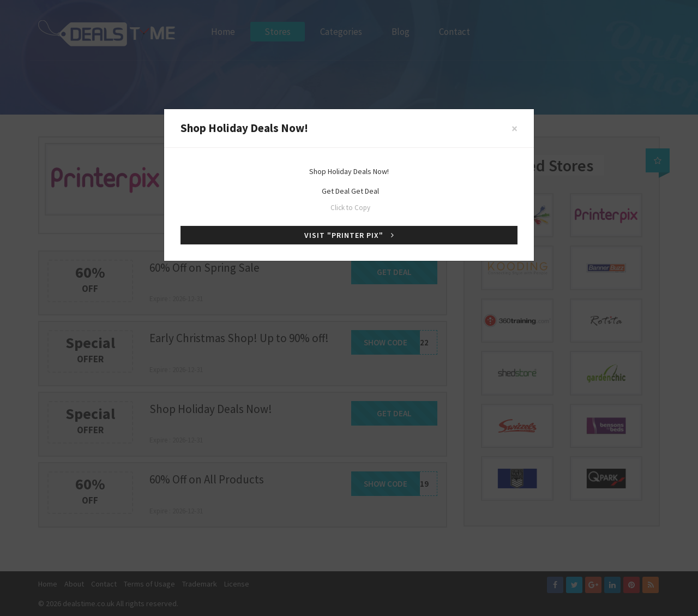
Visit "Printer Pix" (349, 235)
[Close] (515, 128)
